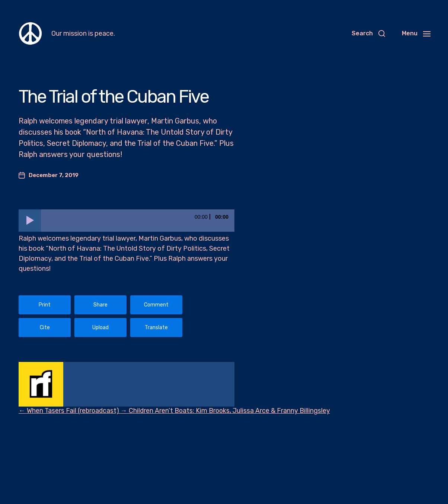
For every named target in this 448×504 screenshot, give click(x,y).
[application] (127, 221)
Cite (45, 328)
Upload (100, 328)
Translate (156, 328)
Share (100, 305)
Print (45, 305)
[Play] (30, 221)
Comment (156, 305)
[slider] (138, 221)
